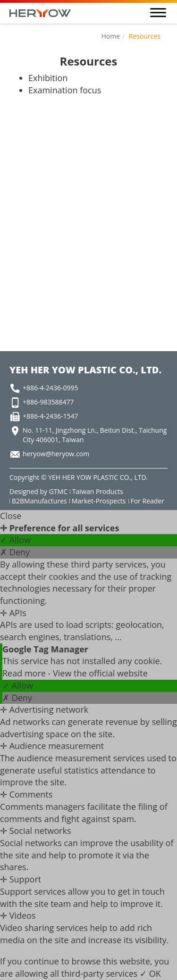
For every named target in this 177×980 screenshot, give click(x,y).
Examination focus (65, 90)
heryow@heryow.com (56, 454)
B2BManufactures (39, 501)
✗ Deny (15, 552)
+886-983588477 (48, 402)
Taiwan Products (98, 491)
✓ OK (150, 973)
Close (11, 516)
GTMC (58, 491)
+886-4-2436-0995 (51, 388)
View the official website (100, 673)
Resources (145, 36)
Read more (25, 673)
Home (110, 36)
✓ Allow (15, 540)
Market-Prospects (99, 501)
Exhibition (48, 78)
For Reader (147, 501)
